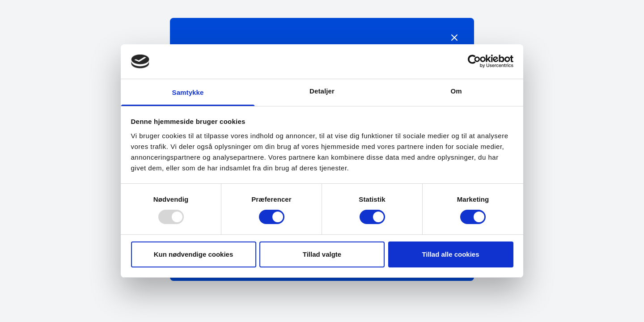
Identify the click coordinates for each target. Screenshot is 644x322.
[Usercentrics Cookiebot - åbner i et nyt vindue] (474, 61)
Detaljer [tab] (322, 91)
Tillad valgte (322, 254)
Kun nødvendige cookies (194, 254)
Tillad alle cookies (450, 254)
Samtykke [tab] (188, 92)
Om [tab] (456, 91)
